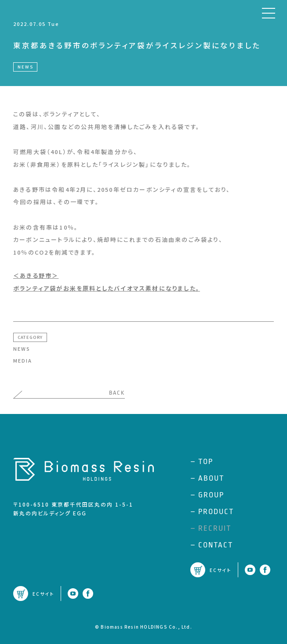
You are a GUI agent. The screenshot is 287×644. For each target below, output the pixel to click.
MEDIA (23, 360)
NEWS (22, 349)
